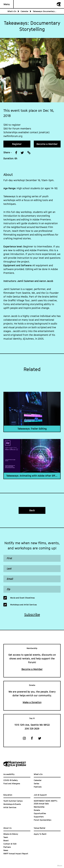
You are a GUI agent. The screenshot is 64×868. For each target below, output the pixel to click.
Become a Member (47, 144)
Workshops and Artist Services (23, 605)
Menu (7, 4)
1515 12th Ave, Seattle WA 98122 (32, 725)
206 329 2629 (32, 729)
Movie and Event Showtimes (22, 598)
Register (17, 144)
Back (32, 510)
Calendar (24, 11)
